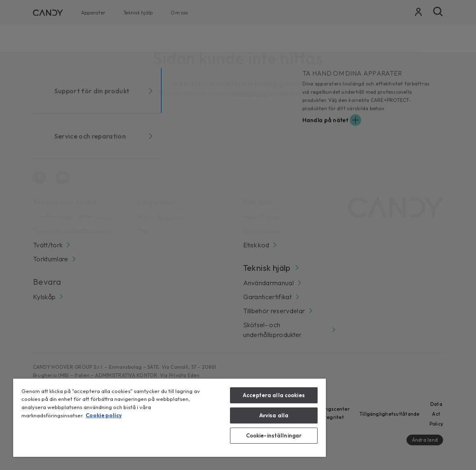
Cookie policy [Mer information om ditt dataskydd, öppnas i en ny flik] (104, 415)
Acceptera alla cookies (274, 395)
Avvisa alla (274, 415)
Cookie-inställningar (274, 435)
